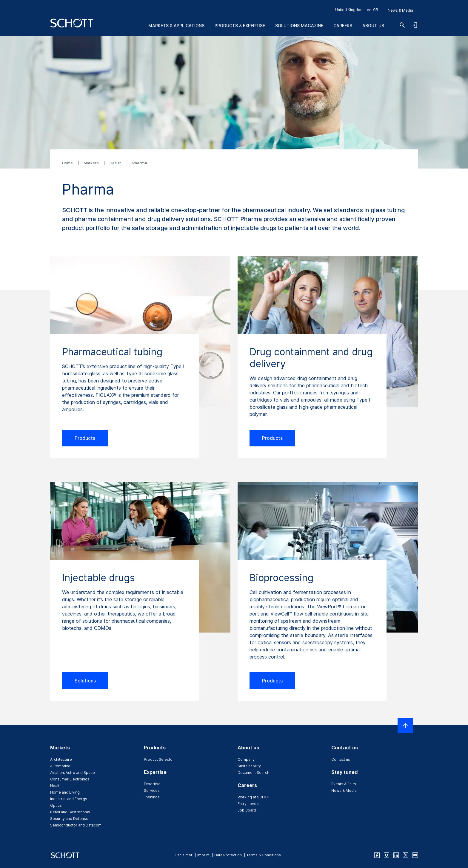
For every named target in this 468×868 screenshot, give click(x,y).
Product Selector (159, 759)
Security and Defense (69, 819)
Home (68, 163)
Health (116, 163)
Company (246, 759)
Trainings (152, 797)
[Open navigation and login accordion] (414, 25)
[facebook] (377, 855)
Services (152, 790)
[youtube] (415, 855)
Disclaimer (183, 855)
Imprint (203, 855)
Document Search (253, 773)
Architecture (61, 759)
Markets (92, 163)
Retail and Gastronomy (70, 812)
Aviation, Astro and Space (73, 773)
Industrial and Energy (69, 799)
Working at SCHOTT (255, 797)
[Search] (402, 25)
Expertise (152, 784)
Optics (56, 805)
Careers (343, 26)
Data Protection (228, 855)
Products (85, 438)
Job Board (247, 810)
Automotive (60, 766)
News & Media (400, 10)
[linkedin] (396, 855)
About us (373, 26)
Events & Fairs (344, 784)
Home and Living (65, 792)
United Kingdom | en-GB (357, 10)
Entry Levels (248, 804)
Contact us (341, 759)
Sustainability (249, 766)
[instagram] (387, 855)
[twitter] (406, 855)
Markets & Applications (176, 26)
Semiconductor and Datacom (76, 825)
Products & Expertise (240, 26)
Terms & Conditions (264, 855)
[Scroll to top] (405, 725)
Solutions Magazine (299, 26)
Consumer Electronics (70, 779)
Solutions (85, 681)
